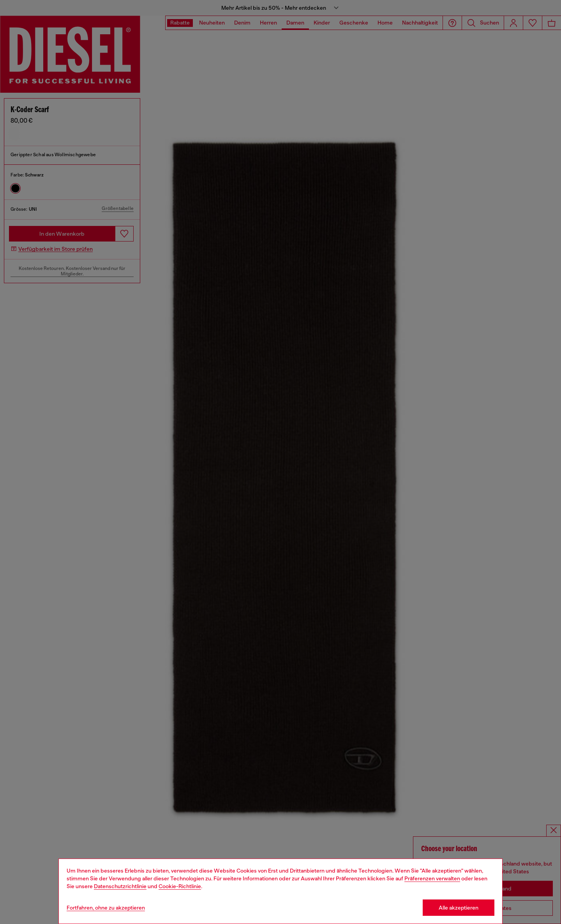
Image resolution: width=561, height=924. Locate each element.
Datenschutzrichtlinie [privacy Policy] (120, 886)
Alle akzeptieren (459, 908)
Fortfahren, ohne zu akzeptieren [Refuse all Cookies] (106, 908)
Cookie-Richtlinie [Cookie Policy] (180, 886)
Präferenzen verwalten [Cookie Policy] (432, 878)
